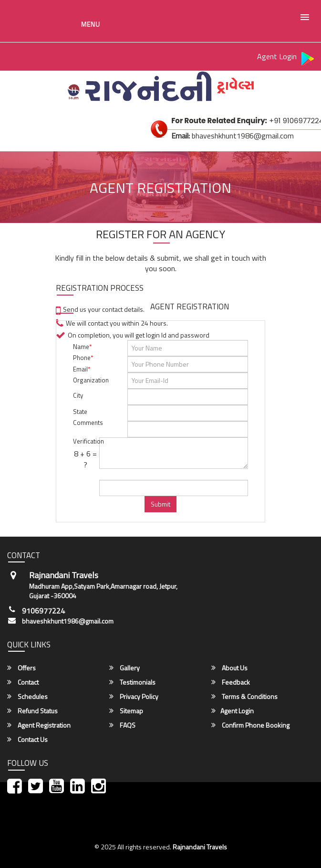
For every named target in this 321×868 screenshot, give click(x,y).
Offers (21, 668)
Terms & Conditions (244, 697)
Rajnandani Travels (200, 847)
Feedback (231, 682)
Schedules (27, 697)
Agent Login (277, 56)
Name (82, 347)
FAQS (122, 725)
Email (82, 369)
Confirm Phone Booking (250, 725)
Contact (23, 682)
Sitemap (126, 711)
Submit (160, 504)
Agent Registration (39, 725)
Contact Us (27, 740)
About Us (229, 668)
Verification (85, 441)
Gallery (124, 668)
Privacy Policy (134, 697)
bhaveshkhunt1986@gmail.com (68, 621)
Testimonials (132, 682)
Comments (85, 423)
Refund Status (32, 711)
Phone (83, 358)
